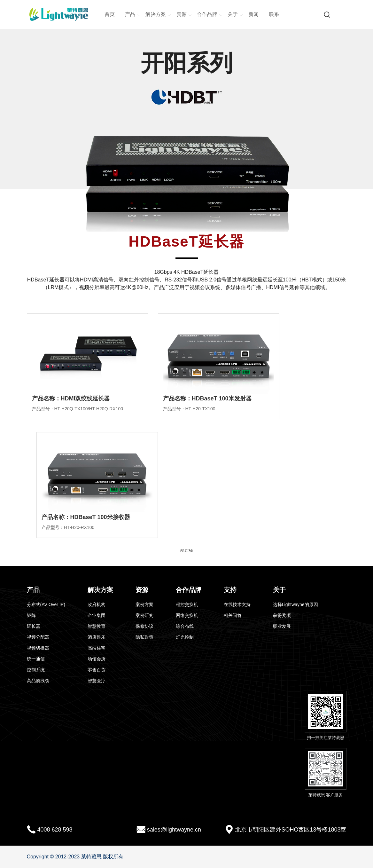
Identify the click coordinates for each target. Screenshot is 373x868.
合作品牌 (210, 15)
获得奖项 (282, 615)
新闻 (253, 14)
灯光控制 (185, 637)
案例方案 (144, 604)
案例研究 (144, 615)
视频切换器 (38, 648)
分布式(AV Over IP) (46, 604)
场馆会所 (97, 659)
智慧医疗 (97, 681)
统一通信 (36, 659)
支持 (230, 590)
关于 (235, 15)
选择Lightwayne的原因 (295, 604)
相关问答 (233, 615)
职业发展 (282, 626)
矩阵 (31, 615)
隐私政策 (144, 637)
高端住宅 (97, 648)
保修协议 (144, 626)
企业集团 (97, 615)
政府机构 (97, 604)
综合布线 (185, 626)
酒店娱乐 (97, 637)
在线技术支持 (237, 604)
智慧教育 (97, 626)
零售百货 (97, 670)
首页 (110, 14)
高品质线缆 (38, 681)
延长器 (34, 626)
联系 (274, 14)
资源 (184, 15)
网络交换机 (187, 615)
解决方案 (158, 15)
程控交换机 (187, 604)
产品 (133, 15)
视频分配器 (38, 637)
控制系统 (36, 670)
